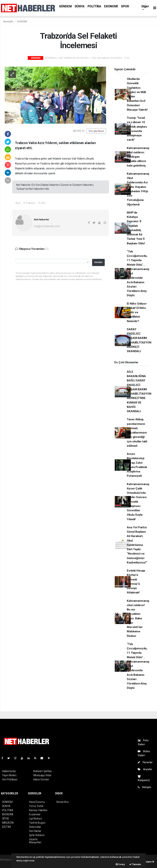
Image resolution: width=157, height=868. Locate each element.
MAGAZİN (8, 823)
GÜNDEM (65, 6)
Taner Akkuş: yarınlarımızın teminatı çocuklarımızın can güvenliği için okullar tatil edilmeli (137, 433)
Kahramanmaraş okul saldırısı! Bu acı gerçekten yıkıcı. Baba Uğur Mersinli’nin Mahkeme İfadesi (138, 618)
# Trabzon (29, 203)
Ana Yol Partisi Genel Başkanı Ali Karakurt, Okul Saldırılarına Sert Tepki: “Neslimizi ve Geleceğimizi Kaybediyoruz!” (137, 545)
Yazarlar (145, 762)
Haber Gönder (41, 779)
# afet (42, 203)
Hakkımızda (9, 771)
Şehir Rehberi (37, 835)
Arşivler (145, 769)
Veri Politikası (10, 779)
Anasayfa (8, 21)
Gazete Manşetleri (35, 841)
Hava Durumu (37, 802)
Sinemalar (35, 827)
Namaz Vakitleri (38, 810)
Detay (120, 864)
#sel (18, 203)
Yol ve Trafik (36, 806)
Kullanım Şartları (43, 771)
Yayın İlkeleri (9, 775)
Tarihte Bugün (37, 823)
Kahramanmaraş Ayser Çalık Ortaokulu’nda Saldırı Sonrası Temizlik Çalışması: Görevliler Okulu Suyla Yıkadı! (138, 502)
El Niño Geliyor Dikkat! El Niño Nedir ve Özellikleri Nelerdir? (137, 312)
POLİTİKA (94, 6)
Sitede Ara (62, 802)
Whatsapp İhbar (42, 775)
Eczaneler (35, 814)
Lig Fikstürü (36, 819)
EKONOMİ (111, 6)
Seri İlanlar (35, 831)
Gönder (98, 262)
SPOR (125, 6)
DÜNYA (80, 6)
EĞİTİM (6, 827)
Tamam (135, 864)
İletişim (144, 787)
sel (50, 159)
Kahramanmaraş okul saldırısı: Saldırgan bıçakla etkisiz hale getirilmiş (138, 157)
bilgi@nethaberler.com (47, 226)
